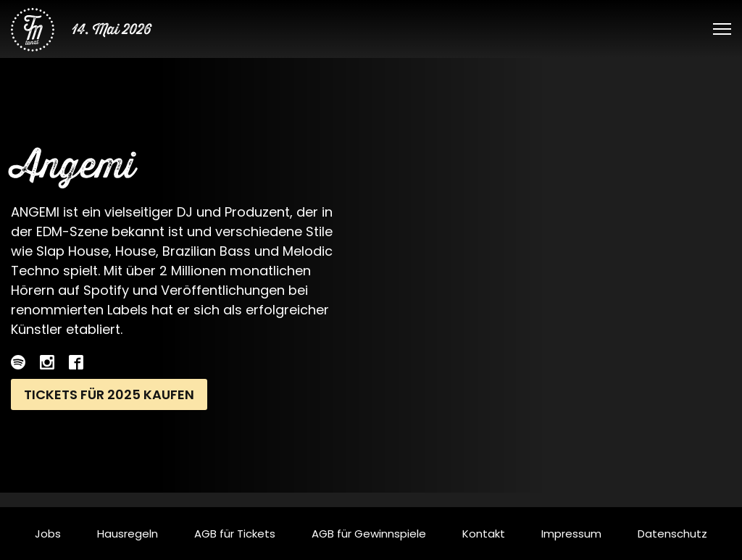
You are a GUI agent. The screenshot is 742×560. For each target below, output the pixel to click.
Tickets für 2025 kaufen (109, 394)
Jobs (48, 534)
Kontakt (484, 534)
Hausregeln (128, 534)
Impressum (571, 534)
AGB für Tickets (235, 534)
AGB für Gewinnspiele (369, 534)
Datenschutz (672, 534)
